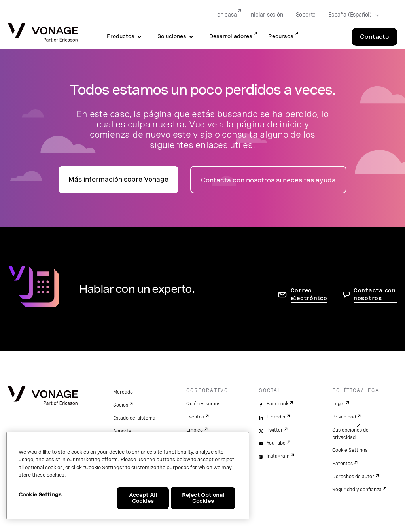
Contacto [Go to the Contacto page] (375, 37)
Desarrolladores (231, 36)
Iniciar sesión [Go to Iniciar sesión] (266, 15)
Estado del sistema (134, 418)
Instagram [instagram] (278, 456)
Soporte (122, 431)
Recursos (281, 36)
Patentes (343, 464)
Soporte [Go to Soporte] (306, 15)
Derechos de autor (353, 477)
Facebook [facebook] (277, 404)
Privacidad (344, 417)
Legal (338, 404)
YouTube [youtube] (276, 443)
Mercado (123, 392)
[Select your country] (351, 15)
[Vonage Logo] (43, 33)
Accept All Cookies (143, 498)
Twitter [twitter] (275, 430)
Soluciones (172, 36)
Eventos (195, 417)
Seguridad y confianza (357, 490)
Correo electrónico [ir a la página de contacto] (309, 294)
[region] (128, 476)
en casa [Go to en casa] (227, 15)
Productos (121, 36)
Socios (121, 405)
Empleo (195, 430)
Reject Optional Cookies (203, 498)
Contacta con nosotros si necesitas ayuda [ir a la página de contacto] (268, 180)
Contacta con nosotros (375, 294)
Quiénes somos (203, 404)
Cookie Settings (350, 450)
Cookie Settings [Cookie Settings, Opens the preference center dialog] (40, 495)
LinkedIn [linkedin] (276, 417)
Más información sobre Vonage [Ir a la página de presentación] (118, 179)
